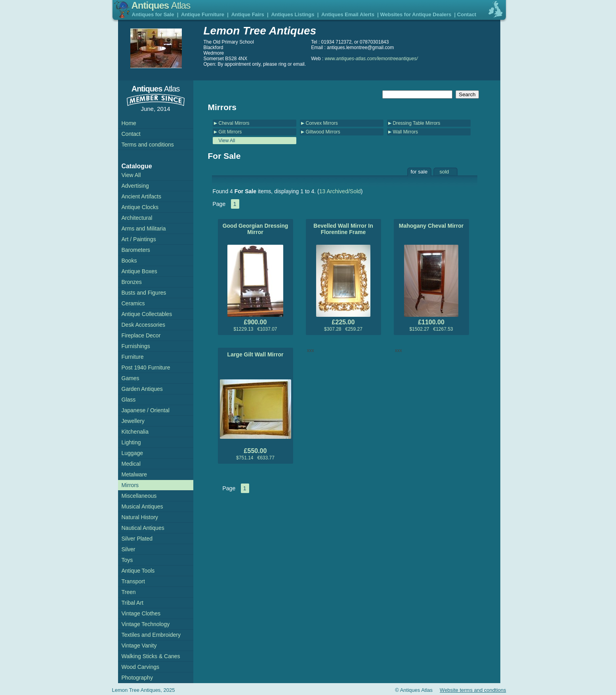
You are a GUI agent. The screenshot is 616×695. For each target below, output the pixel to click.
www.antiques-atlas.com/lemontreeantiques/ (371, 59)
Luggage (133, 453)
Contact (467, 14)
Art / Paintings (139, 239)
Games (131, 378)
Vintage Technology (146, 624)
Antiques (161, 5)
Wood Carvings (140, 667)
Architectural (137, 218)
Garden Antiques (142, 389)
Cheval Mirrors (234, 123)
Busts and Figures (144, 293)
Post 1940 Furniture (146, 367)
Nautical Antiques (143, 528)
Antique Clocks (140, 207)
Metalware (134, 474)
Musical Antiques (142, 506)
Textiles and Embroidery (151, 635)
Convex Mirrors (322, 123)
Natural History (140, 517)
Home (129, 123)
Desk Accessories (143, 325)
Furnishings (136, 346)
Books (129, 261)
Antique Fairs (248, 14)
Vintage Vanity (139, 645)
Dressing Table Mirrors (417, 123)
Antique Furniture (203, 14)
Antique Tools (138, 571)
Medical (131, 464)
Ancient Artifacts (141, 196)
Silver (129, 549)
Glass (129, 400)
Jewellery (133, 421)
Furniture (133, 357)
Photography (137, 678)
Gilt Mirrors (230, 132)
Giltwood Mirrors (323, 132)
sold (444, 172)
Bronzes (132, 282)
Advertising (135, 186)
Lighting (131, 442)
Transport (133, 581)
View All (227, 141)
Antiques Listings (293, 14)
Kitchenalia (135, 432)
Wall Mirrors (406, 132)
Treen (129, 592)
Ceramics (133, 303)
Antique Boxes (139, 271)
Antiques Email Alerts (348, 14)
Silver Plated (137, 539)
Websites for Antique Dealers (416, 14)
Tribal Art (133, 603)
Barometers (136, 250)
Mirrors (130, 485)
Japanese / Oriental (146, 410)
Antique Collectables (147, 314)
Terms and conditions (148, 145)
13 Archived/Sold (340, 191)
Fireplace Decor (141, 335)
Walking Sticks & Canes (151, 656)
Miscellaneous (139, 496)
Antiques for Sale (153, 14)
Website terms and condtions (473, 690)
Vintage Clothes (141, 613)
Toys (127, 560)
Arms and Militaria (144, 228)
